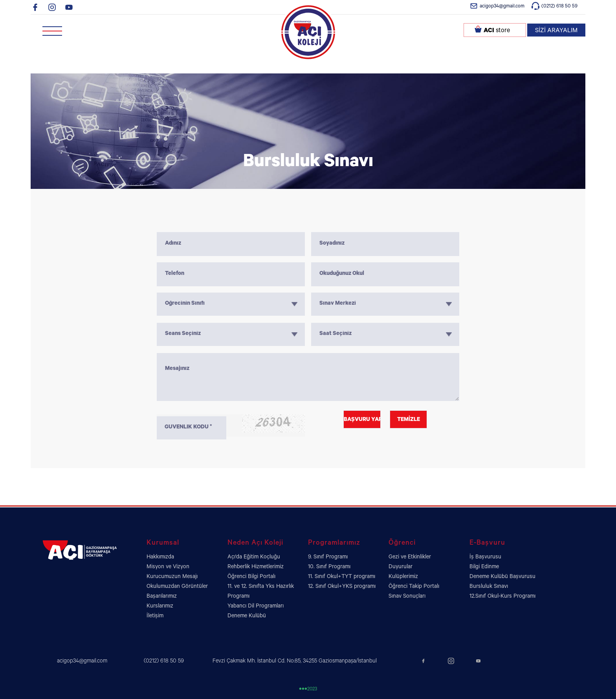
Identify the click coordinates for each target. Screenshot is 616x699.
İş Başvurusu (485, 558)
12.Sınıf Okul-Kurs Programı (502, 597)
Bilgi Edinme (484, 567)
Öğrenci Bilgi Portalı (251, 577)
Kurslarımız (160, 607)
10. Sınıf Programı (329, 567)
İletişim (155, 617)
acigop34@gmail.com (502, 7)
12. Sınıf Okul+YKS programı (342, 587)
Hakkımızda (160, 558)
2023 (308, 690)
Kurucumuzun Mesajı (172, 577)
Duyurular (401, 567)
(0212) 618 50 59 (559, 7)
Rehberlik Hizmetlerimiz (256, 567)
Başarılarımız (162, 597)
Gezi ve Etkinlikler (410, 558)
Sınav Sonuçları (407, 597)
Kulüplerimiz (403, 577)
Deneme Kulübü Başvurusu (502, 577)
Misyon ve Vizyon (168, 567)
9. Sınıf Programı (328, 558)
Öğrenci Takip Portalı (414, 587)
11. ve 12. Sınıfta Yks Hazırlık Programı (261, 592)
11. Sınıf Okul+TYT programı (342, 577)
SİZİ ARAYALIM (556, 31)
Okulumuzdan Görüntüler (177, 587)
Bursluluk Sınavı (489, 587)
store (497, 31)
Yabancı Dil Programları (256, 607)
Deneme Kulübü (247, 617)
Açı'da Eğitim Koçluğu (254, 558)
